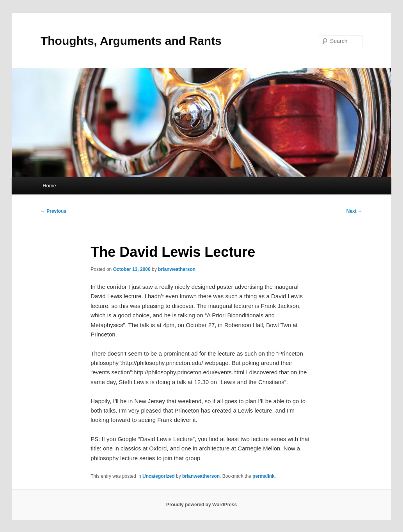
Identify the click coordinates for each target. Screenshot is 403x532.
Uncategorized (159, 476)
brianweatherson (177, 269)
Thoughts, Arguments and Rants (131, 41)
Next (354, 211)
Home (49, 186)
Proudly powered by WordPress (201, 505)
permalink (264, 476)
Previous (53, 211)
